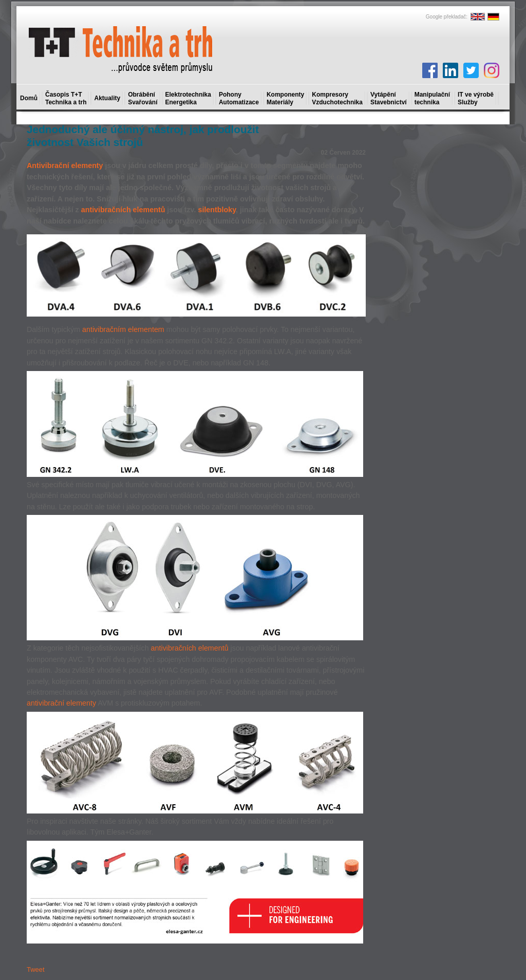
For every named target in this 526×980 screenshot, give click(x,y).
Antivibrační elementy (65, 165)
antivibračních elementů (123, 210)
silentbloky (217, 210)
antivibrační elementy (61, 703)
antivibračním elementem (123, 329)
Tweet (36, 969)
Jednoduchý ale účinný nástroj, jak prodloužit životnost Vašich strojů (143, 136)
